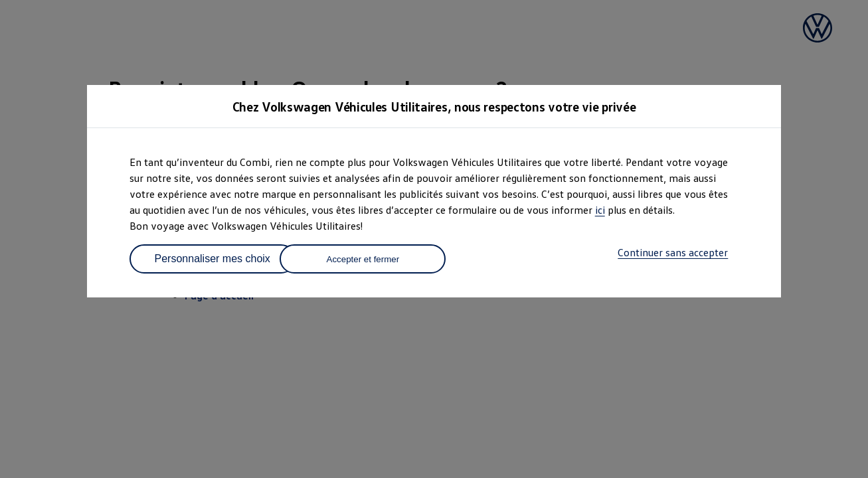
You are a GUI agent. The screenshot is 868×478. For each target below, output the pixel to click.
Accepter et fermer (363, 259)
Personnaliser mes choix (213, 259)
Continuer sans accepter (673, 252)
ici (600, 210)
